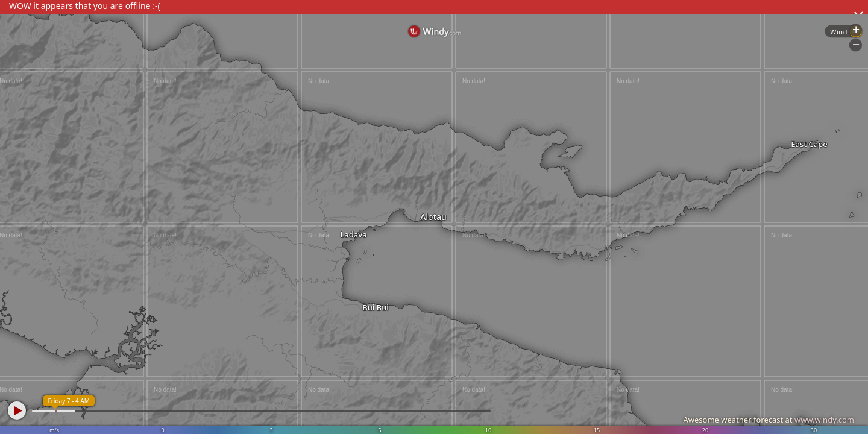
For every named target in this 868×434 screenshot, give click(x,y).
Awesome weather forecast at (769, 420)
